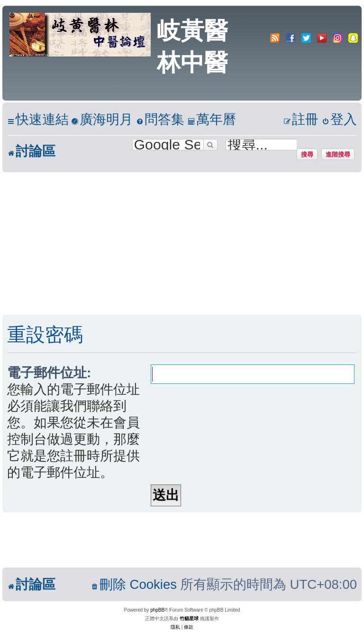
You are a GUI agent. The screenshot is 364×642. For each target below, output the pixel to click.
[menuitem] (102, 120)
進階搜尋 (338, 154)
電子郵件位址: (49, 373)
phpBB (157, 610)
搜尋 (307, 154)
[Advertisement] (182, 243)
